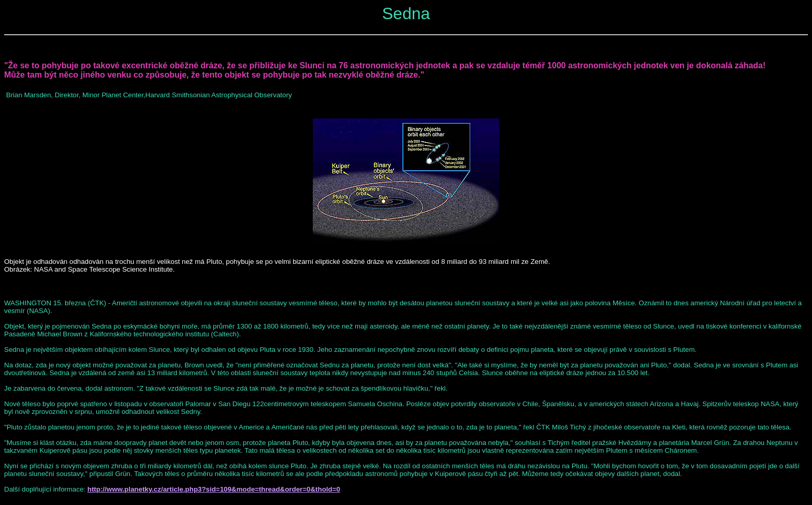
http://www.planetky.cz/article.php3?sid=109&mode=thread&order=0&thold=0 (214, 489)
